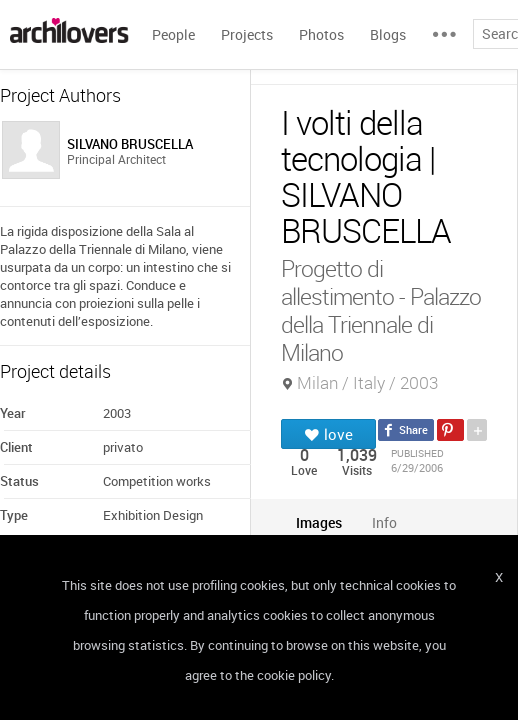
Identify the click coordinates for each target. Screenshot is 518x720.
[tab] (319, 522)
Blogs (388, 34)
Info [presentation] (384, 522)
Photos (321, 34)
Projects (247, 34)
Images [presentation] (319, 522)
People (173, 34)
